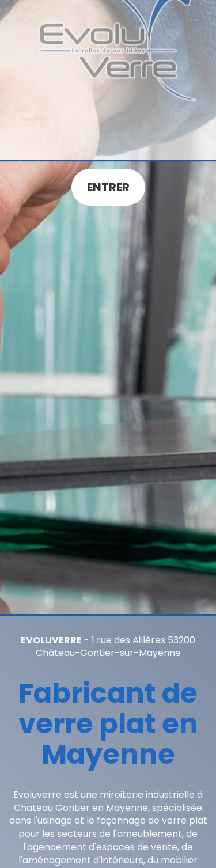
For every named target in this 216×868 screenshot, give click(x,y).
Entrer (108, 187)
